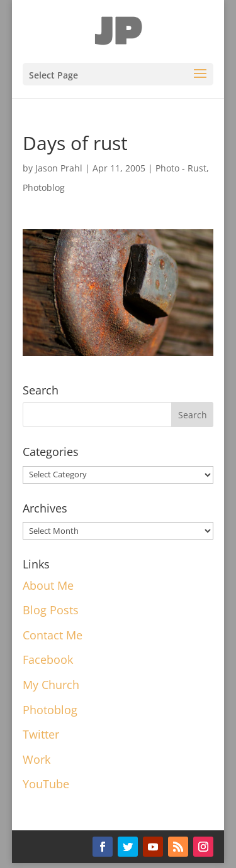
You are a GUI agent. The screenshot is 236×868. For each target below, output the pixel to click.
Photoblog (44, 187)
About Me (48, 585)
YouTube (46, 784)
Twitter (41, 734)
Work (37, 759)
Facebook (48, 659)
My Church (51, 685)
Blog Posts (51, 610)
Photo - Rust (181, 168)
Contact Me (53, 635)
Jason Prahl (59, 168)
